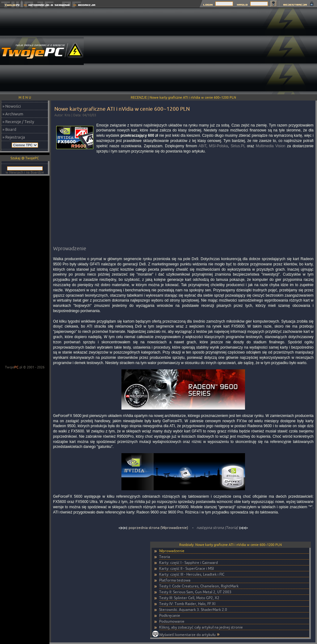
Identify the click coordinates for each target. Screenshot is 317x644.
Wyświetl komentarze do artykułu (187, 635)
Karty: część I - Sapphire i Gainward (188, 562)
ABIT (203, 146)
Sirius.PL (238, 146)
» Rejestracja (14, 137)
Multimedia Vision (271, 146)
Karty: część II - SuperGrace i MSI (186, 568)
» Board (9, 129)
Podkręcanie (170, 615)
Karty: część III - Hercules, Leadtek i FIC (192, 574)
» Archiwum (13, 114)
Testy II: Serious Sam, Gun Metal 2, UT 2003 (195, 592)
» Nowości (12, 106)
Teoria (165, 557)
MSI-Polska (218, 146)
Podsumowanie (172, 621)
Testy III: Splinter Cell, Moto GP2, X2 (189, 598)
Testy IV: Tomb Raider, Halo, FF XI (187, 604)
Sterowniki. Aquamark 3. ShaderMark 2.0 (193, 610)
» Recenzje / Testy (18, 122)
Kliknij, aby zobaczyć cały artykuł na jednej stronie (201, 627)
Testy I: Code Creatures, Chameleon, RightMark (199, 586)
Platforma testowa (175, 580)
